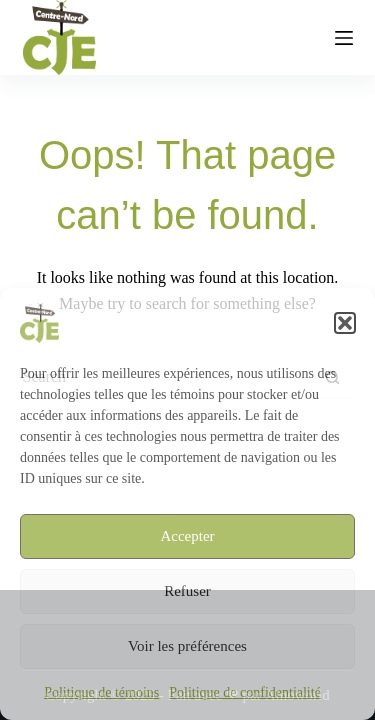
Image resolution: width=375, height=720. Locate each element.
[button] (345, 323)
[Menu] (344, 38)
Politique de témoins (101, 692)
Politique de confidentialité (245, 692)
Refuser (187, 591)
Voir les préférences (187, 646)
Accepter (187, 536)
